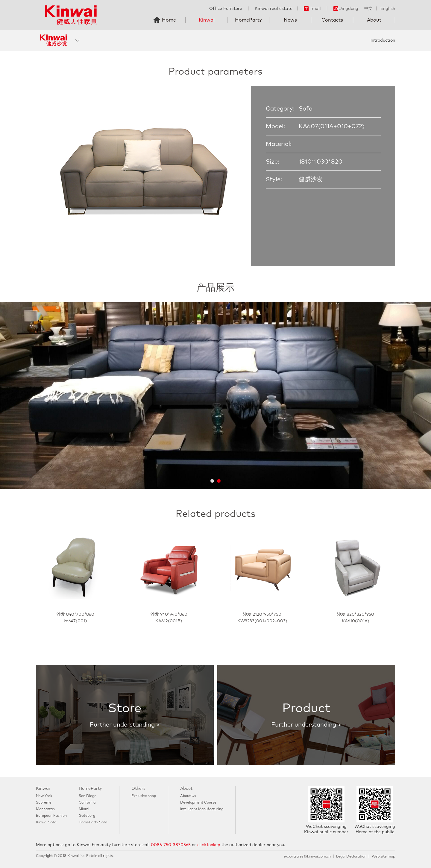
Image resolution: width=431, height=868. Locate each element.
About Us (188, 796)
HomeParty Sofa (93, 822)
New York (44, 796)
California (87, 803)
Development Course (198, 803)
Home (169, 20)
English (388, 9)
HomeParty (248, 20)
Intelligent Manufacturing (202, 809)
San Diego (88, 796)
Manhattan (45, 809)
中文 (368, 9)
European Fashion (51, 816)
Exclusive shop (144, 796)
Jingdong (346, 9)
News (290, 20)
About (374, 20)
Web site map (383, 857)
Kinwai (207, 20)
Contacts (332, 20)
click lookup (209, 845)
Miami (84, 809)
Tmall (312, 9)
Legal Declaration (351, 857)
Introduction (383, 40)
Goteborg (87, 816)
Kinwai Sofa (46, 822)
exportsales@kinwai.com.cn (307, 857)
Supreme (44, 803)
